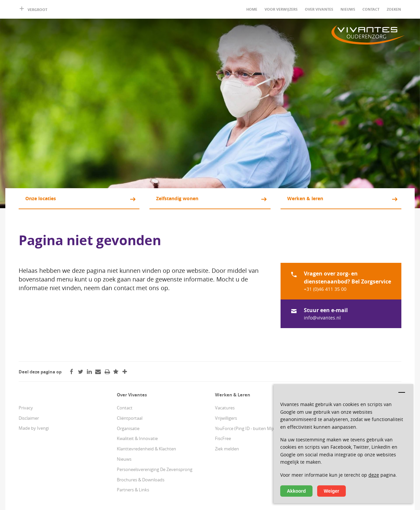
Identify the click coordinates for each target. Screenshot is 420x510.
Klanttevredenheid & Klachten (146, 449)
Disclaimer (29, 418)
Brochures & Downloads (141, 480)
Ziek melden (227, 449)
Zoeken (394, 9)
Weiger (331, 491)
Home (252, 9)
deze (374, 475)
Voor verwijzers (281, 9)
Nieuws (348, 9)
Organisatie (128, 428)
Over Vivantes (319, 9)
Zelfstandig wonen (177, 198)
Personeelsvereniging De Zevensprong (155, 469)
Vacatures (225, 408)
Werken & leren (305, 198)
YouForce (224, 428)
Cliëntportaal (130, 418)
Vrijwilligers (226, 418)
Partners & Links (133, 490)
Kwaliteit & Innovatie (137, 438)
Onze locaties (41, 198)
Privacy (26, 408)
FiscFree (223, 438)
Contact (371, 9)
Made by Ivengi (34, 428)
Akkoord (296, 491)
